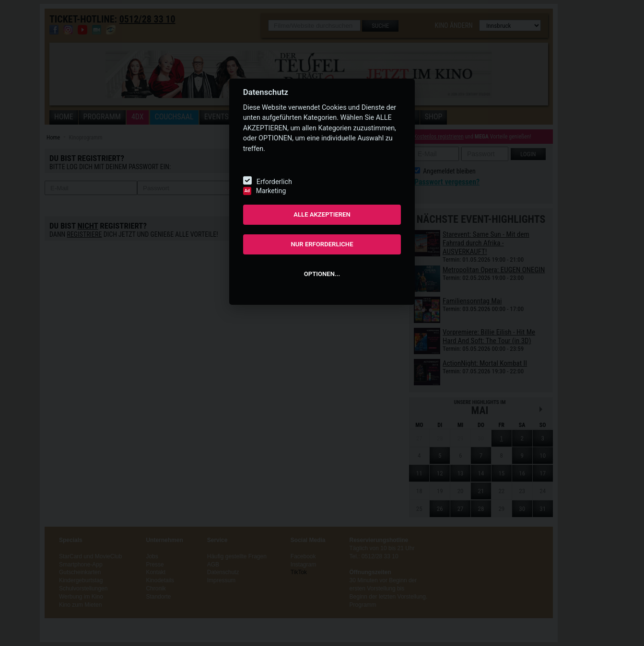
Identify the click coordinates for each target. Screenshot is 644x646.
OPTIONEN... (322, 274)
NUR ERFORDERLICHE (322, 244)
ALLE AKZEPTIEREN (322, 214)
